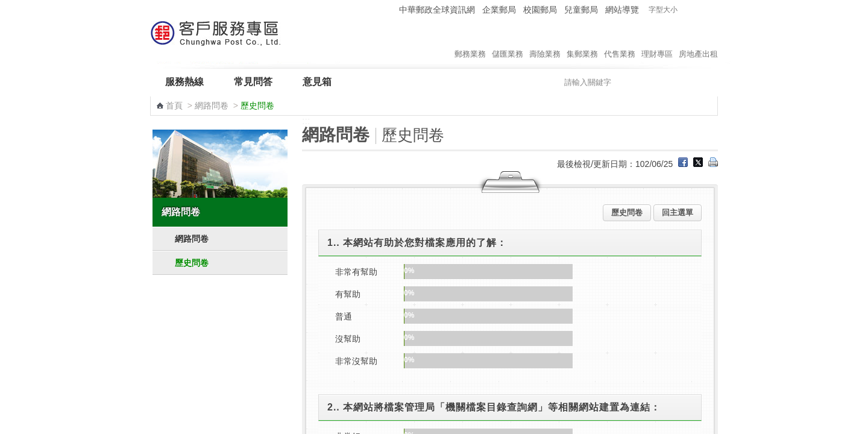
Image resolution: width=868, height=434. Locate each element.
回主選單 (678, 212)
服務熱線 (184, 82)
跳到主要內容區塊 (6, 6)
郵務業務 (470, 42)
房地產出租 (698, 42)
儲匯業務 (508, 42)
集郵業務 (582, 42)
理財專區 (657, 42)
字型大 (710, 10)
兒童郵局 (581, 10)
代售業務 (620, 42)
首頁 (174, 105)
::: (388, 9)
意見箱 (317, 82)
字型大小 (663, 10)
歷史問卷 (192, 263)
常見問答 (253, 82)
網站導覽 (622, 10)
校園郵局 (540, 10)
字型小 (687, 10)
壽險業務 (545, 42)
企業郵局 (499, 10)
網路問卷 (212, 105)
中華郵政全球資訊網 (437, 10)
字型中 (699, 10)
